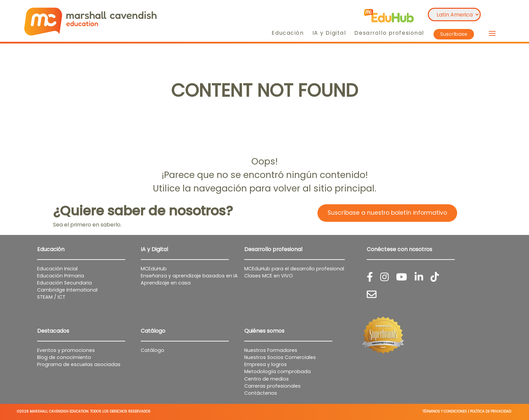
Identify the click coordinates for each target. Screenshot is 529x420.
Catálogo (152, 350)
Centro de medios (267, 379)
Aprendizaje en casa (166, 283)
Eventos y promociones (66, 350)
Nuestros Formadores (271, 350)
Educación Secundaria (64, 283)
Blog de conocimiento (64, 357)
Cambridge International (67, 290)
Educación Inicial (57, 269)
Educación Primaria (61, 276)
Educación (288, 33)
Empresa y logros (266, 364)
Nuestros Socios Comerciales (280, 357)
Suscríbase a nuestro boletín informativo (387, 213)
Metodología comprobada (277, 371)
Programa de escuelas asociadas (79, 364)
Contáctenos (261, 393)
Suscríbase (454, 34)
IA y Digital (329, 33)
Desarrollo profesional (389, 33)
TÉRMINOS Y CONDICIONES (445, 411)
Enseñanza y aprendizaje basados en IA (189, 276)
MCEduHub (154, 269)
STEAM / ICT (51, 297)
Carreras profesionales (272, 386)
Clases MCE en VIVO (269, 276)
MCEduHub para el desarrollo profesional (294, 269)
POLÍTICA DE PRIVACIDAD (491, 411)
